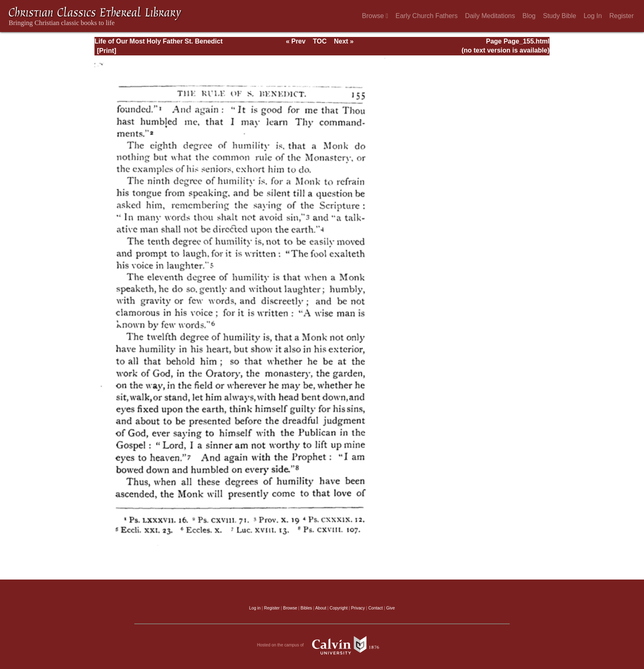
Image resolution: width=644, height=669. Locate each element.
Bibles (306, 608)
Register (621, 16)
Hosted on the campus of (322, 645)
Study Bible (560, 16)
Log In (593, 16)
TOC (320, 41)
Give (390, 608)
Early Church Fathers (427, 16)
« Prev (296, 41)
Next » (344, 41)
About (321, 608)
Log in (255, 608)
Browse (375, 16)
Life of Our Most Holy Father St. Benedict (159, 41)
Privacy (358, 608)
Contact (376, 608)
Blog (529, 16)
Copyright (339, 608)
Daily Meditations (490, 16)
